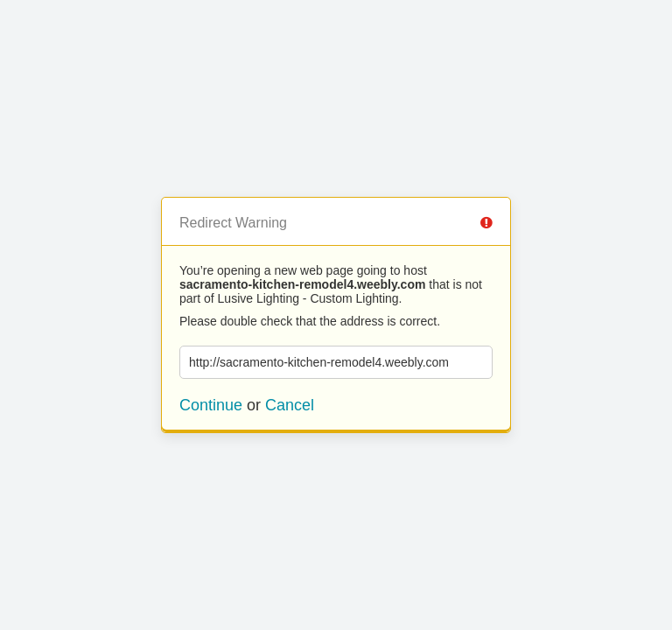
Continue (211, 405)
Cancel (290, 405)
